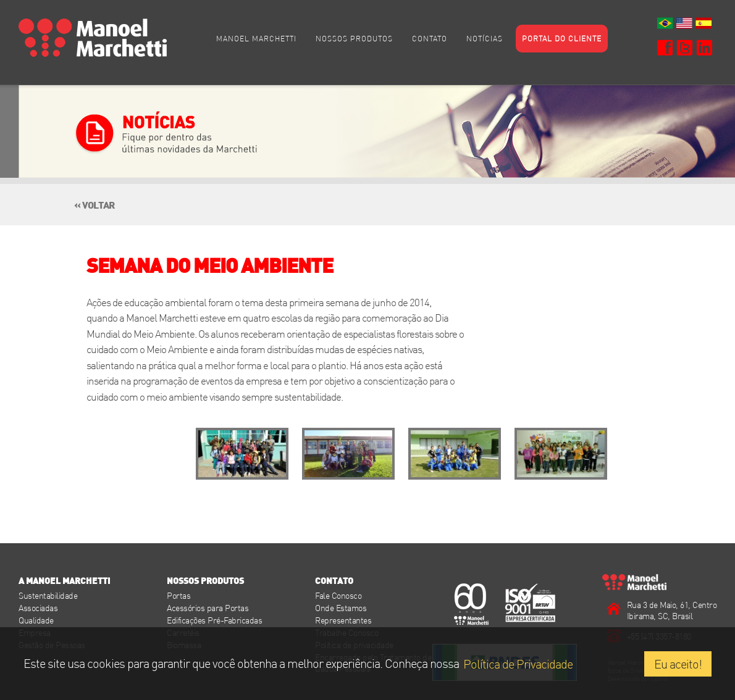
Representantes (343, 620)
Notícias (485, 38)
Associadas (38, 608)
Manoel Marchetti (256, 38)
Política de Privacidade (518, 664)
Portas (178, 595)
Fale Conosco (338, 595)
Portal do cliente (562, 38)
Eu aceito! (678, 664)
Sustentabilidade (48, 595)
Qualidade (36, 620)
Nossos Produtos (354, 38)
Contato (430, 38)
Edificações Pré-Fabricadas (214, 620)
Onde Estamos (341, 608)
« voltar (94, 203)
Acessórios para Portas (208, 608)
